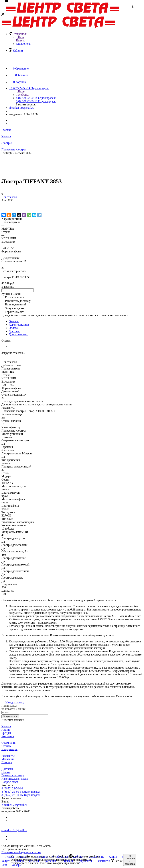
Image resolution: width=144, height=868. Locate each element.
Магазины (8, 759)
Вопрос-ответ (10, 782)
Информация (9, 749)
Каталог (6, 726)
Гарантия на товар (13, 775)
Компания (8, 736)
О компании (9, 743)
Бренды (6, 733)
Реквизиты (8, 756)
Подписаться (10, 716)
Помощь (7, 762)
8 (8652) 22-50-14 (12, 788)
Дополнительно (18, 334)
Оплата (13, 328)
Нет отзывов (9, 197)
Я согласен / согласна (130, 860)
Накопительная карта (15, 779)
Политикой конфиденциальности (59, 863)
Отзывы (14, 321)
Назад (21, 37)
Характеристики (19, 325)
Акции (6, 730)
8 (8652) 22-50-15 (21, 795)
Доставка (14, 331)
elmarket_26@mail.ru (21, 108)
